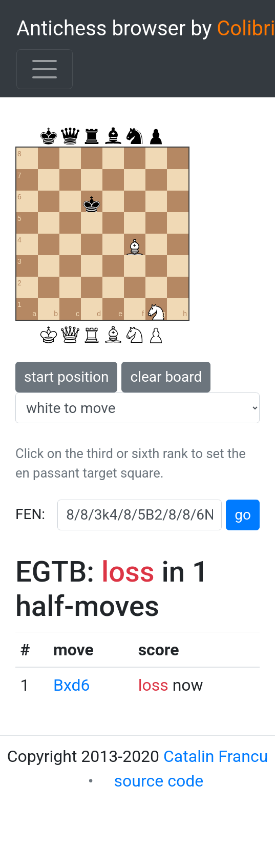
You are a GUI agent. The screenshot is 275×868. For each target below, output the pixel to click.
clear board (166, 377)
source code (159, 781)
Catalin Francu (216, 756)
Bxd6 (72, 685)
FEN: (30, 514)
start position (66, 377)
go (243, 515)
